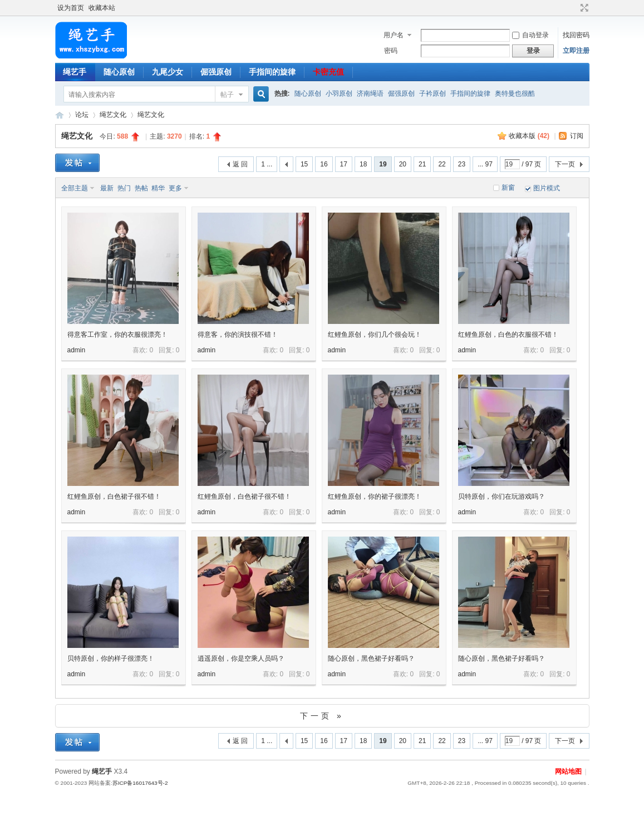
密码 (391, 51)
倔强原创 (216, 72)
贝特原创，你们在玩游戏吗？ (502, 497)
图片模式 (547, 188)
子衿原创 (432, 94)
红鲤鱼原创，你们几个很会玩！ (375, 335)
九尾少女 (168, 72)
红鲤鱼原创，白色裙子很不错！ (114, 497)
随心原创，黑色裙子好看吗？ (371, 658)
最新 (107, 188)
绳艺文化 (113, 115)
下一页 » (322, 716)
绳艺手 (75, 72)
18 (363, 164)
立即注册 (576, 51)
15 (304, 164)
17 (344, 164)
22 (442, 164)
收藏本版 (529, 136)
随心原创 (119, 72)
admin (77, 350)
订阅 (577, 136)
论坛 (82, 115)
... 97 (485, 164)
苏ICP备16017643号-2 (140, 783)
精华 (158, 188)
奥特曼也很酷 (515, 94)
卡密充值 (328, 72)
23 (462, 164)
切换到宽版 (583, 8)
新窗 (508, 188)
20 (403, 164)
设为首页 (71, 8)
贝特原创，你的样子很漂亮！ (111, 658)
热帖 (141, 188)
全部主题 (75, 188)
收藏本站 (102, 8)
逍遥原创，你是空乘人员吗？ (241, 658)
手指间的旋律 (272, 72)
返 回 (240, 164)
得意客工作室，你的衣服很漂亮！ (117, 335)
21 (422, 164)
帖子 (227, 95)
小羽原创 (339, 94)
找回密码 (576, 35)
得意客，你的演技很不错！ (238, 335)
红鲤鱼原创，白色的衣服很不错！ (508, 335)
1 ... (267, 164)
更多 (175, 188)
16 (324, 164)
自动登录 (530, 35)
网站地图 (568, 771)
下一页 (565, 164)
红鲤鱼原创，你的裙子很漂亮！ (375, 497)
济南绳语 (370, 94)
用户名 (394, 35)
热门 (124, 188)
